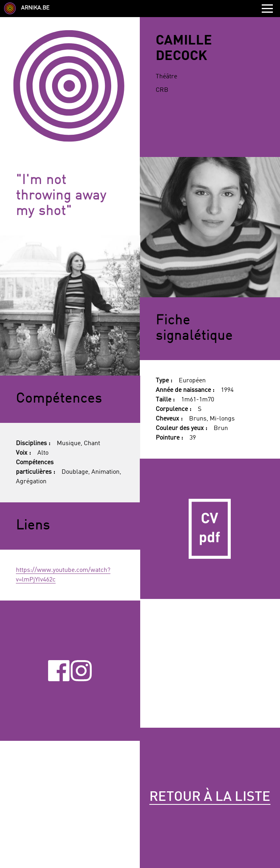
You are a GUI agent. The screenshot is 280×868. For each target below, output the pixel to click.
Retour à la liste (210, 797)
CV (210, 529)
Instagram (81, 670)
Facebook (59, 670)
